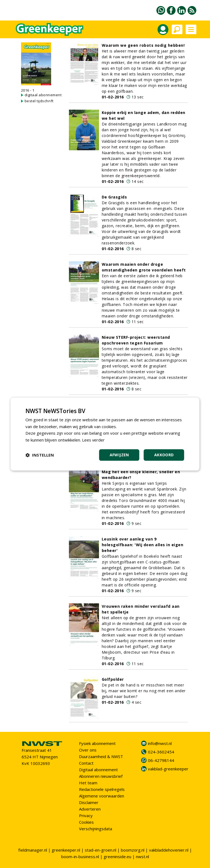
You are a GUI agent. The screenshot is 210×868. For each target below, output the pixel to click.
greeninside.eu (117, 857)
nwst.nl (142, 857)
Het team (88, 783)
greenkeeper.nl (66, 850)
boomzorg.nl (133, 850)
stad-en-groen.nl (100, 850)
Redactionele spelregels (102, 789)
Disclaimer (89, 802)
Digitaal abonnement (98, 770)
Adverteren (90, 809)
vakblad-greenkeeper (168, 769)
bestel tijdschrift (39, 101)
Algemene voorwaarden (102, 796)
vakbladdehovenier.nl (169, 850)
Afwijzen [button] (119, 455)
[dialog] (105, 434)
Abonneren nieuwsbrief (101, 776)
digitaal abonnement (43, 95)
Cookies (86, 822)
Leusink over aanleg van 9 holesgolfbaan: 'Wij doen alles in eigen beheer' (143, 545)
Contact (86, 763)
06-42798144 (161, 760)
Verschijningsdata (96, 829)
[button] (40, 455)
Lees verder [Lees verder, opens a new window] (94, 440)
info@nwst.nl (160, 743)
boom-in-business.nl (80, 857)
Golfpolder (113, 679)
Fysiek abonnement (97, 743)
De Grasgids (114, 197)
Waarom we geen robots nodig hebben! (143, 45)
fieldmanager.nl (33, 850)
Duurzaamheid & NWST (101, 756)
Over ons (88, 750)
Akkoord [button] (164, 455)
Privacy (86, 816)
